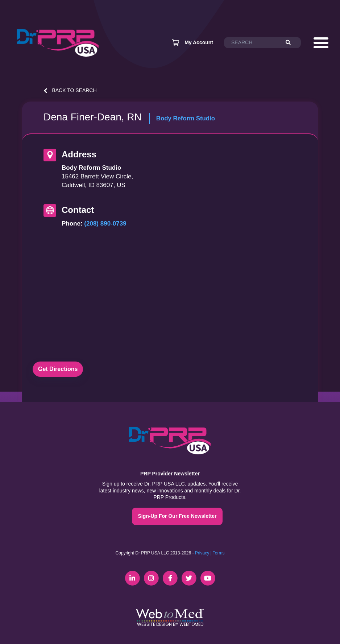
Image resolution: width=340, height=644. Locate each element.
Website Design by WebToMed (170, 624)
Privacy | (203, 553)
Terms (219, 553)
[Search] (291, 43)
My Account (199, 42)
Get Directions (58, 369)
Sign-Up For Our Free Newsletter (177, 516)
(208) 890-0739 (105, 224)
